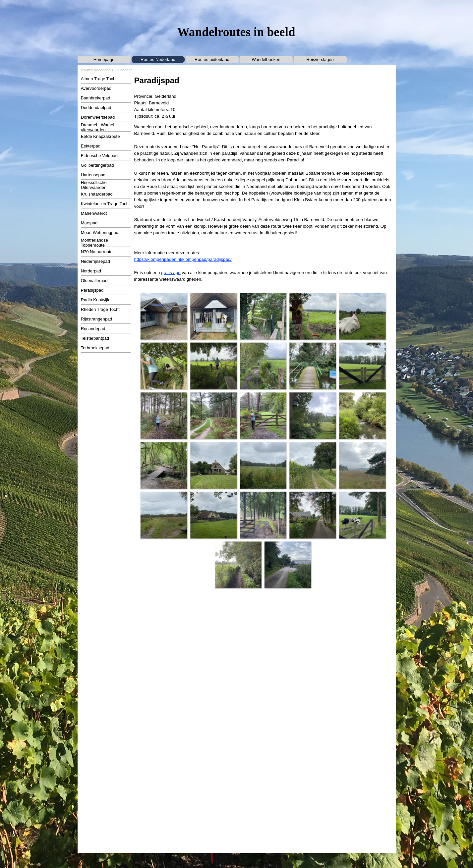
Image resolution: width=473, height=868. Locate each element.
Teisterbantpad (95, 338)
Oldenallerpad (94, 281)
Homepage (104, 59)
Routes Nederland (158, 59)
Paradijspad (92, 290)
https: (140, 259)
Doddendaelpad (96, 108)
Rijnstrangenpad (97, 319)
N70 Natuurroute (97, 252)
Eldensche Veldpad (99, 156)
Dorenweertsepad (98, 117)
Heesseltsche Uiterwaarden (94, 185)
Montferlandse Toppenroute (94, 243)
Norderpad (91, 271)
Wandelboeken (266, 59)
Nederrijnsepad (95, 261)
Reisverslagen (320, 59)
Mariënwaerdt (94, 213)
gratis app (171, 273)
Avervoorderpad (96, 88)
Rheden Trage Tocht (100, 309)
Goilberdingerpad (97, 165)
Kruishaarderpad (97, 194)
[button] (164, 316)
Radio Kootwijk (95, 300)
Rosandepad (93, 329)
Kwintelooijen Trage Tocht (105, 204)
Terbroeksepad (95, 348)
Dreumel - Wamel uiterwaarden (98, 127)
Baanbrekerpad (96, 98)
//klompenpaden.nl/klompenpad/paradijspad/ (188, 259)
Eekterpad (91, 146)
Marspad (89, 223)
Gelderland (124, 70)
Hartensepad (93, 175)
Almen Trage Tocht (99, 79)
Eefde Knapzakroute (100, 136)
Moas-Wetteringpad (100, 232)
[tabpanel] (263, 97)
